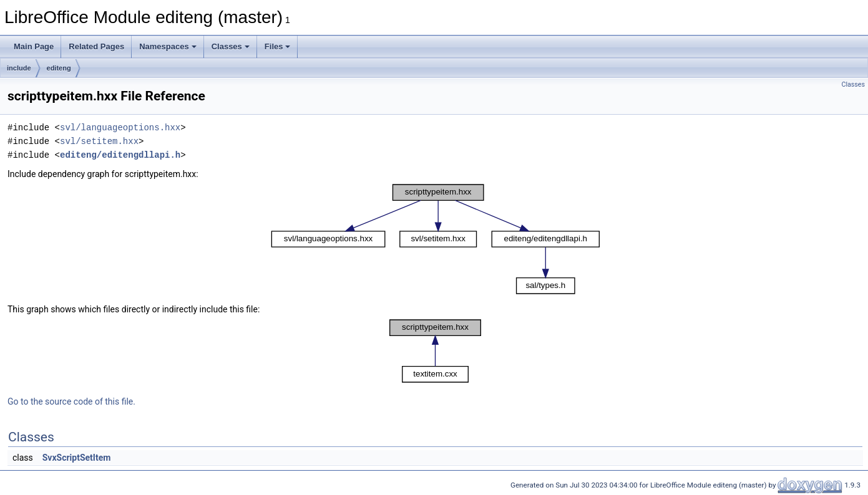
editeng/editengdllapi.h (120, 155)
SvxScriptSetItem (77, 458)
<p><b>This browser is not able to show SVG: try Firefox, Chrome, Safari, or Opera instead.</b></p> (435, 239)
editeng (59, 68)
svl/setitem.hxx (99, 141)
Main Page (34, 46)
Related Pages (96, 46)
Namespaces (168, 46)
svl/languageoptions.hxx (120, 127)
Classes (231, 46)
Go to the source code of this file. (71, 401)
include (19, 68)
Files (278, 46)
